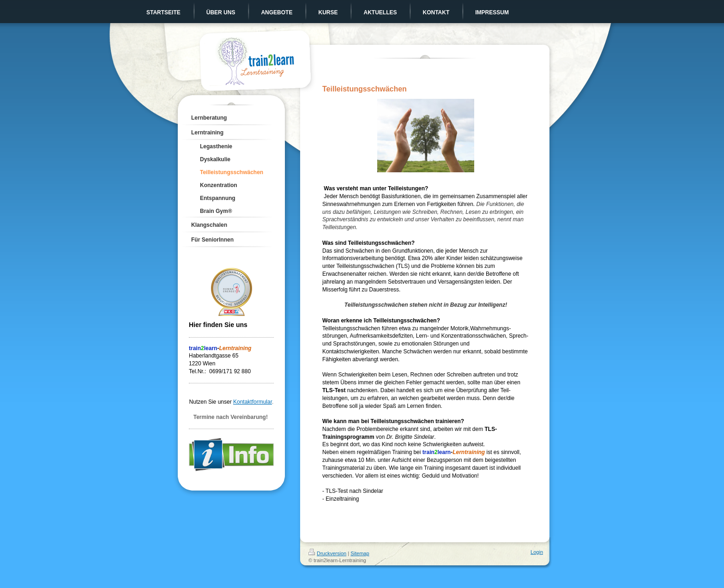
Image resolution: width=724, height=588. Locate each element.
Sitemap (360, 553)
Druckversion (327, 553)
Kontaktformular (253, 402)
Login (537, 552)
